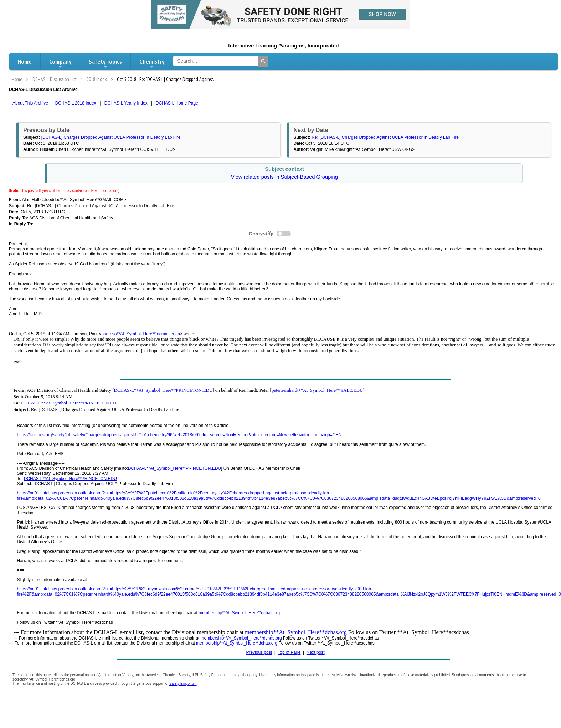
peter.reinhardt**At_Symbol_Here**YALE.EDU (317, 390)
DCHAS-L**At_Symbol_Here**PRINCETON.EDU (163, 390)
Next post (316, 652)
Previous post (259, 652)
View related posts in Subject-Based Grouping (284, 177)
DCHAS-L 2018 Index (76, 103)
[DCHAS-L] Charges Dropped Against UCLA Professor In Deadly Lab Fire (111, 137)
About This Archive (30, 103)
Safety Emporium (183, 684)
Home (25, 62)
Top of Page (289, 652)
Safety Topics (105, 63)
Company (60, 63)
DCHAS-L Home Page (177, 103)
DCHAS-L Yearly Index (126, 103)
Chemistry (152, 63)
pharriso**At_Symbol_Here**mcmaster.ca (141, 334)
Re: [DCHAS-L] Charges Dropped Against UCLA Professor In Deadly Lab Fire (385, 137)
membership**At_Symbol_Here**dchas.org (239, 613)
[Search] (263, 61)
